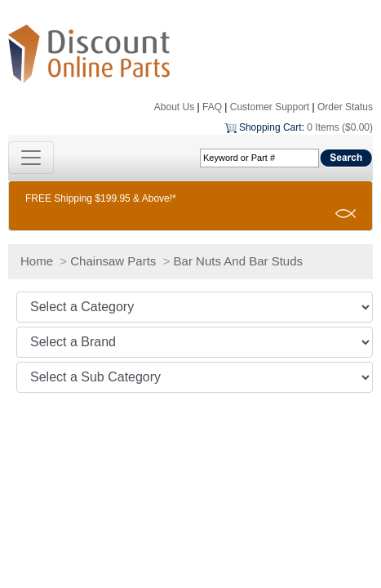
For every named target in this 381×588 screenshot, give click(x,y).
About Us (174, 107)
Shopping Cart (270, 127)
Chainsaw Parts (113, 261)
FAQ (212, 107)
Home (37, 261)
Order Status (345, 107)
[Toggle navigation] (31, 158)
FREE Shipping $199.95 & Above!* (101, 198)
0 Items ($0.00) (340, 127)
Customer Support (270, 107)
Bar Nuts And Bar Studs (238, 261)
